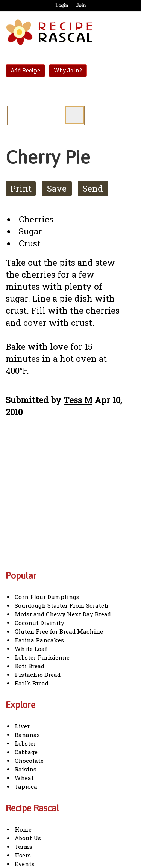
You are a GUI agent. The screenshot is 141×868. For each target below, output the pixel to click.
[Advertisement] (69, 487)
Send (93, 188)
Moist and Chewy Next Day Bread (63, 614)
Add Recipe (25, 70)
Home (23, 829)
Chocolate (29, 761)
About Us (28, 838)
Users (23, 855)
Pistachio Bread (38, 675)
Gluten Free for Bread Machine (59, 631)
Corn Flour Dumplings (47, 597)
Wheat (24, 778)
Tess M (78, 400)
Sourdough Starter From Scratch (61, 605)
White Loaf (31, 649)
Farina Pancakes (39, 640)
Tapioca (26, 786)
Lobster (25, 743)
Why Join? (68, 70)
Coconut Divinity (39, 623)
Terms (23, 847)
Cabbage (26, 752)
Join (81, 5)
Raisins (26, 769)
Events (25, 864)
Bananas (27, 735)
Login (62, 5)
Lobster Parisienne (42, 657)
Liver (22, 726)
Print (21, 188)
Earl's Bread (32, 683)
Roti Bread (30, 666)
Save (57, 188)
